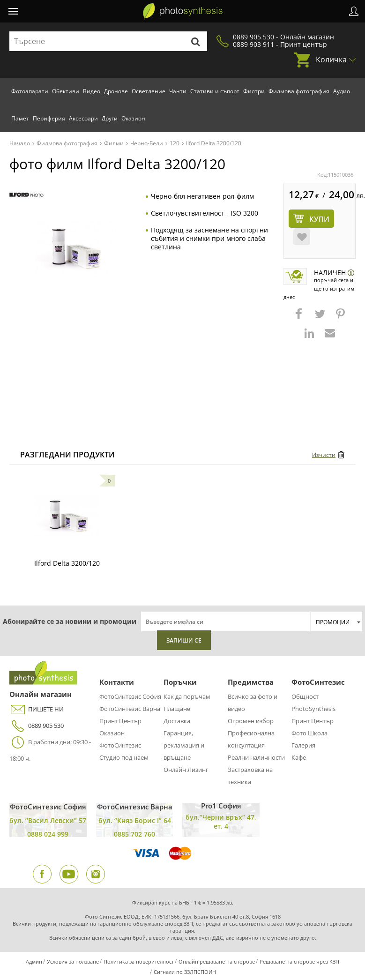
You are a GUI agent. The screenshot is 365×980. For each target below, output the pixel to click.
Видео (92, 91)
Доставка (177, 721)
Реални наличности (256, 757)
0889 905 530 (37, 726)
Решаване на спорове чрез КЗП (299, 961)
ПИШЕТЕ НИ (37, 709)
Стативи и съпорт (215, 91)
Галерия (303, 745)
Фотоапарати (30, 91)
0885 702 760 (134, 834)
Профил (354, 11)
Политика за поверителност (139, 961)
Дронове (116, 91)
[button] (300, 318)
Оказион (133, 118)
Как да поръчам (187, 696)
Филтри (254, 91)
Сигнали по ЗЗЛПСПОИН (185, 972)
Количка (331, 60)
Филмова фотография (299, 91)
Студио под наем (124, 757)
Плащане (177, 709)
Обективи (66, 91)
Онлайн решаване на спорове (217, 961)
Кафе (299, 757)
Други (110, 118)
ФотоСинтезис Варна (130, 709)
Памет (20, 118)
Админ (34, 961)
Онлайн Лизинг (186, 770)
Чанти (178, 91)
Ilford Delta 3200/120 (67, 563)
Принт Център (120, 721)
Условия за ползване (73, 961)
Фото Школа (309, 733)
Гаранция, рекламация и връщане (184, 745)
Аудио (342, 91)
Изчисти (324, 455)
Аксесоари (83, 118)
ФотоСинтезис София (130, 696)
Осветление (149, 91)
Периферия (49, 118)
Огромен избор (251, 721)
